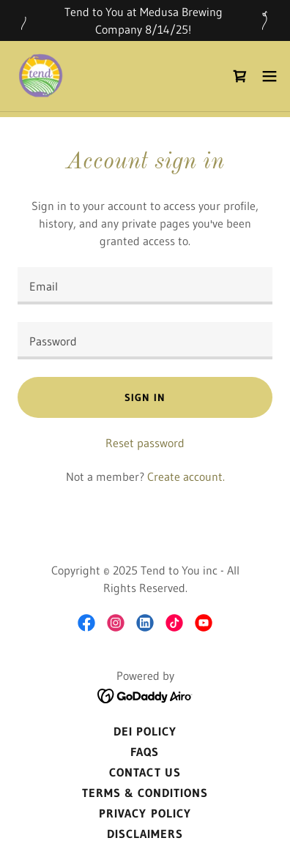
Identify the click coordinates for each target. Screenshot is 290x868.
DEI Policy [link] (145, 731)
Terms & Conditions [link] (145, 793)
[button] (269, 76)
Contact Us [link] (145, 772)
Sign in (145, 397)
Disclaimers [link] (145, 834)
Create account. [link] (186, 476)
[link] (41, 76)
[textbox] (145, 286)
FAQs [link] (145, 752)
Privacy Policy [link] (145, 813)
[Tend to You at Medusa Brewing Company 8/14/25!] (145, 20)
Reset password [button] (145, 443)
